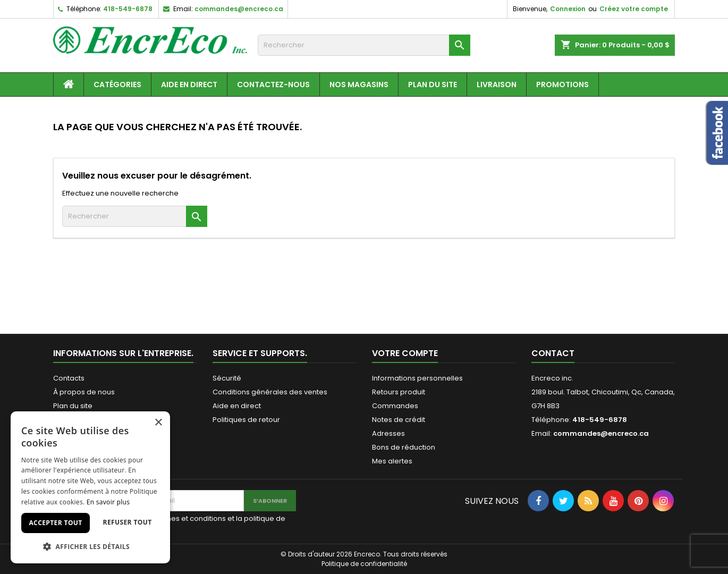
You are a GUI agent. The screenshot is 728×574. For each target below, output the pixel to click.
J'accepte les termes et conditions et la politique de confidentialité (196, 524)
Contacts (69, 378)
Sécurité (227, 378)
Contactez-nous (273, 85)
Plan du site (433, 85)
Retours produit (399, 392)
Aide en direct (189, 85)
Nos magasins (359, 85)
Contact (553, 353)
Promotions (562, 85)
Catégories (117, 85)
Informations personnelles (417, 378)
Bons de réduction (404, 447)
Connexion (568, 9)
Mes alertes (392, 461)
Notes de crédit (399, 420)
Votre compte (405, 353)
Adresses (388, 433)
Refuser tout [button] (128, 522)
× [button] (158, 423)
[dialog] (90, 487)
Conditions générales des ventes (270, 392)
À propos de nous (84, 392)
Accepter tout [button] (55, 523)
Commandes (395, 406)
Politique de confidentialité (364, 564)
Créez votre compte (634, 9)
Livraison (497, 85)
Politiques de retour (246, 420)
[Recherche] (364, 45)
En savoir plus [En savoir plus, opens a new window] (108, 502)
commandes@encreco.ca (239, 9)
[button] (90, 546)
